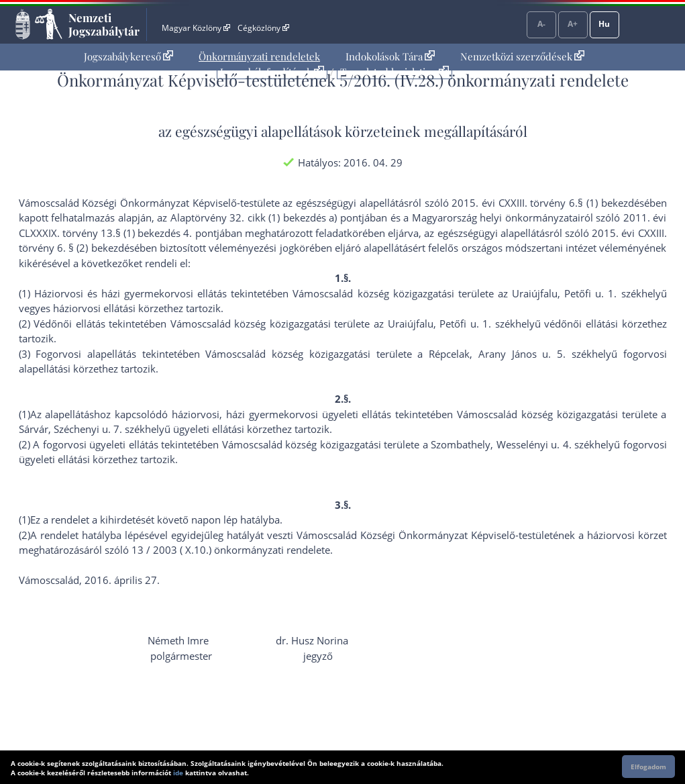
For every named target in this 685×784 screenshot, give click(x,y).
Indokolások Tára (390, 56)
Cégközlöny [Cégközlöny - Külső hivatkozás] (263, 28)
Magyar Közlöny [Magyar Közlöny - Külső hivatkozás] (196, 28)
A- (541, 24)
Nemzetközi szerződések (522, 56)
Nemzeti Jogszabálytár (104, 24)
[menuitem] (128, 57)
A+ (573, 24)
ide (178, 773)
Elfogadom (648, 767)
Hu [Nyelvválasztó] (604, 24)
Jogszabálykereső (128, 56)
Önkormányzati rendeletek (259, 56)
